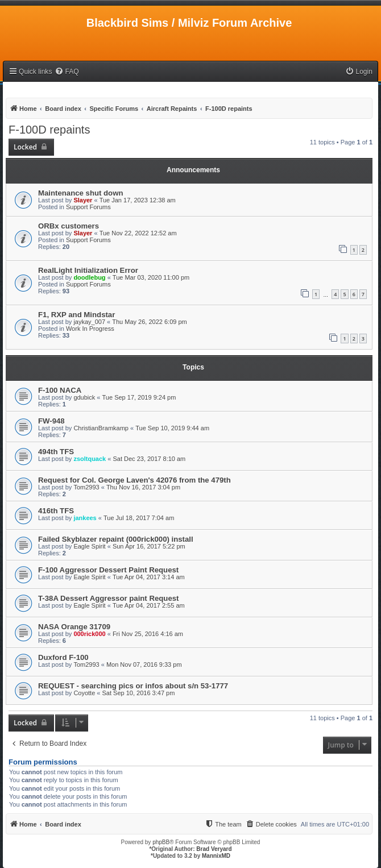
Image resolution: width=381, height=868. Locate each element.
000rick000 (89, 634)
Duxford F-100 (63, 657)
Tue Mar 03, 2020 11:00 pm (151, 277)
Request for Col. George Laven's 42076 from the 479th (134, 480)
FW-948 (51, 421)
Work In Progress (90, 329)
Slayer (83, 200)
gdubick (84, 397)
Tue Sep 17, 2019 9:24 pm (139, 397)
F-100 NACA (60, 390)
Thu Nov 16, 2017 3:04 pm (143, 487)
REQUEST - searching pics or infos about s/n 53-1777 (133, 686)
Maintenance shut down (80, 193)
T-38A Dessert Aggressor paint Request (108, 598)
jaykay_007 (89, 322)
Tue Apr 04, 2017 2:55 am (149, 605)
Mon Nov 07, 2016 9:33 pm (144, 665)
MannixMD (216, 856)
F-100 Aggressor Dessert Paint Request (108, 570)
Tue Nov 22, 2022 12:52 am (138, 233)
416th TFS (56, 511)
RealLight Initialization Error (88, 270)
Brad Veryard (214, 849)
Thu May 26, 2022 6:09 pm (149, 322)
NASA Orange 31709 (74, 627)
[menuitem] (67, 72)
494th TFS (56, 452)
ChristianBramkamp (101, 428)
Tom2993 (86, 487)
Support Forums (88, 207)
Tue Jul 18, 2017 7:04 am (139, 518)
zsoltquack (90, 459)
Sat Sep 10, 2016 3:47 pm (139, 693)
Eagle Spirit (89, 546)
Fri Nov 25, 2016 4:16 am (148, 634)
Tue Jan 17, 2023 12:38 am (138, 200)
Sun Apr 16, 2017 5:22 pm (149, 546)
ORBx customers (69, 226)
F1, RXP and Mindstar (76, 315)
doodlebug (89, 277)
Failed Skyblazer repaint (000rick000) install (116, 539)
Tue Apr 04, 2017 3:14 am (149, 577)
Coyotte (84, 693)
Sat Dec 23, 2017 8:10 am (149, 459)
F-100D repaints (49, 130)
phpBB (161, 842)
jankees (85, 518)
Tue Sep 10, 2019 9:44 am (172, 428)
